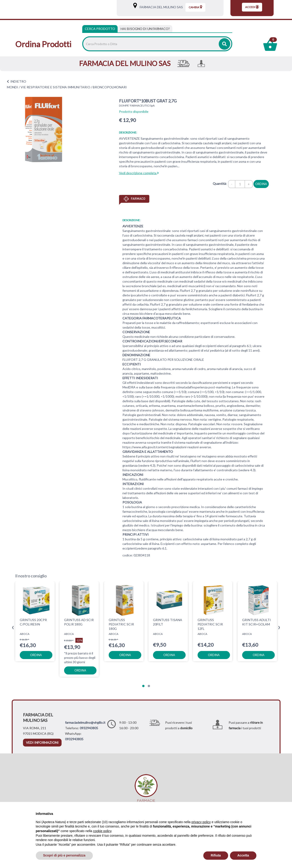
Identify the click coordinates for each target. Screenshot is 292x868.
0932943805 (89, 728)
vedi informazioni (42, 742)
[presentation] (13, 628)
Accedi (252, 7)
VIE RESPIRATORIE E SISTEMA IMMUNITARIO (55, 87)
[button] (143, 686)
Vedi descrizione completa (139, 173)
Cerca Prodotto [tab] (100, 29)
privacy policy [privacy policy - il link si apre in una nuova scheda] (201, 822)
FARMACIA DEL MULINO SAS (160, 7)
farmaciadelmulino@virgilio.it (85, 722)
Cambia (195, 7)
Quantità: (220, 184)
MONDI (13, 87)
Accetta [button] (243, 855)
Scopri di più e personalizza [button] (64, 855)
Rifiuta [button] (216, 855)
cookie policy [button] (102, 831)
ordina (261, 184)
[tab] (145, 29)
